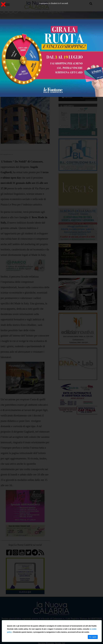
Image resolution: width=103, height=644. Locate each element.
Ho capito (93, 637)
